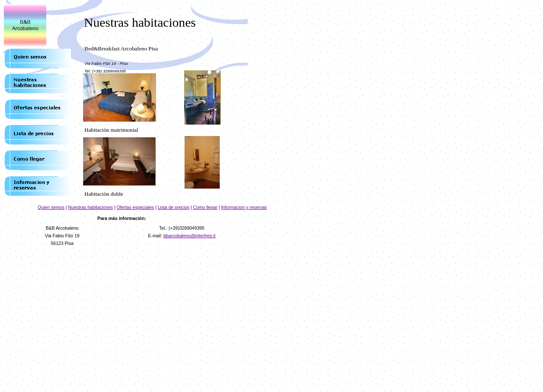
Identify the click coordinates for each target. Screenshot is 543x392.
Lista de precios (174, 207)
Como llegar (205, 207)
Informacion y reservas (244, 207)
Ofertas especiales (135, 207)
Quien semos (51, 207)
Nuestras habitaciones (91, 207)
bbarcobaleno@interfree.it (189, 236)
